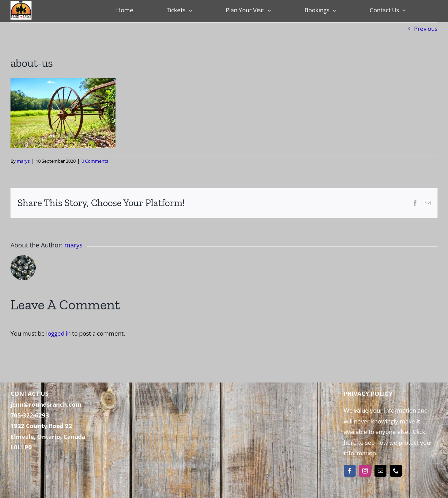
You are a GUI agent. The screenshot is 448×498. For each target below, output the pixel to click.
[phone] (396, 471)
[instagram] (365, 471)
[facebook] (350, 471)
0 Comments (95, 161)
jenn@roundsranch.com (46, 404)
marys (23, 161)
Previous (426, 29)
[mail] (380, 471)
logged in (58, 333)
